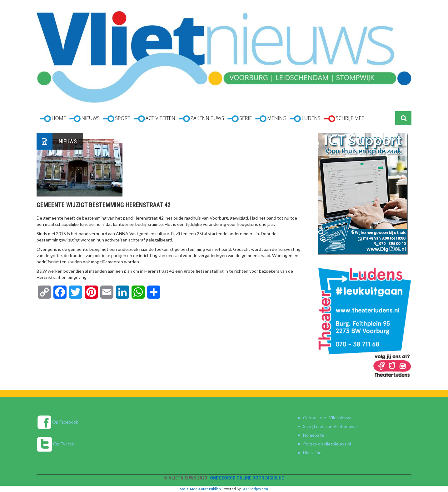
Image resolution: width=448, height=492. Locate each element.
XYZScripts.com (256, 489)
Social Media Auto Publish (200, 489)
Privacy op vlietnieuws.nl (327, 444)
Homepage (314, 435)
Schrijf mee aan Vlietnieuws (330, 426)
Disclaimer (313, 452)
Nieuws (68, 141)
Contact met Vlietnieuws (328, 417)
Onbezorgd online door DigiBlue (247, 478)
